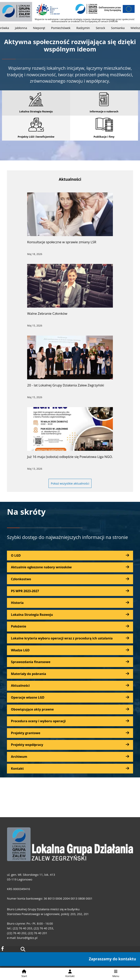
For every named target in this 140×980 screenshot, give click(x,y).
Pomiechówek (63, 28)
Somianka (121, 28)
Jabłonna (24, 28)
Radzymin (86, 28)
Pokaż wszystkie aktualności (70, 483)
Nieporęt (42, 28)
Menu (116, 974)
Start (24, 974)
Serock (103, 28)
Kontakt (70, 974)
